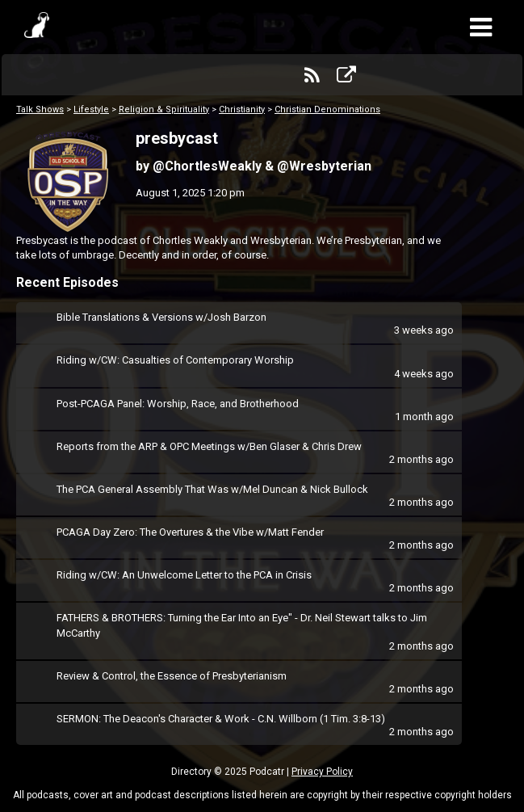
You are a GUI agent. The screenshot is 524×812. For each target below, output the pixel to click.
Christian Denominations (327, 109)
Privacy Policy (322, 772)
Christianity (242, 109)
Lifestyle (91, 109)
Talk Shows (40, 109)
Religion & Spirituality (164, 109)
